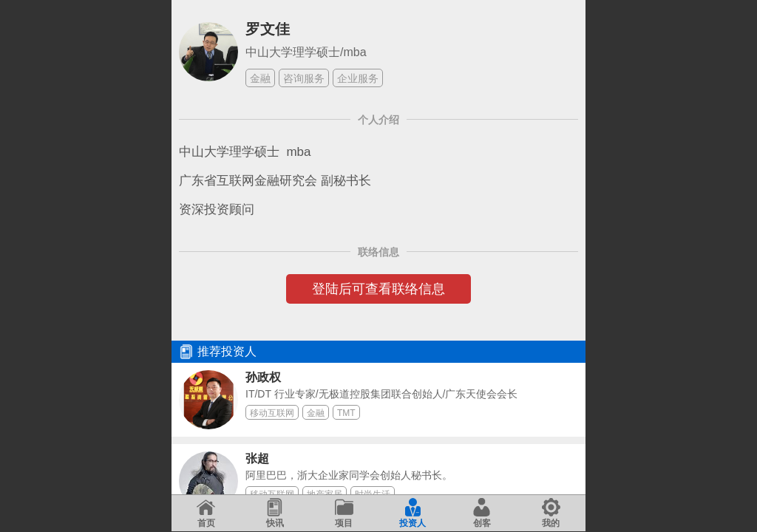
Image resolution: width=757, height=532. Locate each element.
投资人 (413, 513)
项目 (344, 513)
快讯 (275, 513)
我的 (551, 513)
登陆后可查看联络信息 (378, 289)
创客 (482, 513)
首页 (206, 513)
